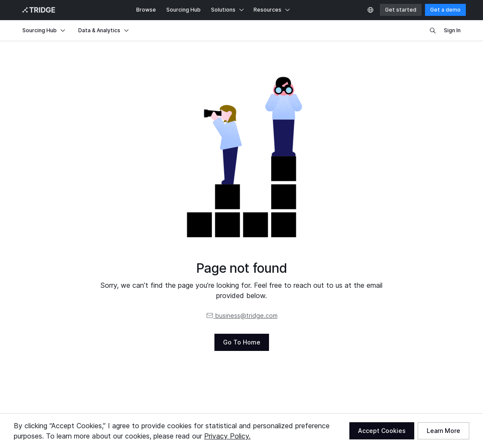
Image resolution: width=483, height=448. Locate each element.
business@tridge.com (242, 315)
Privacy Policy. (227, 436)
